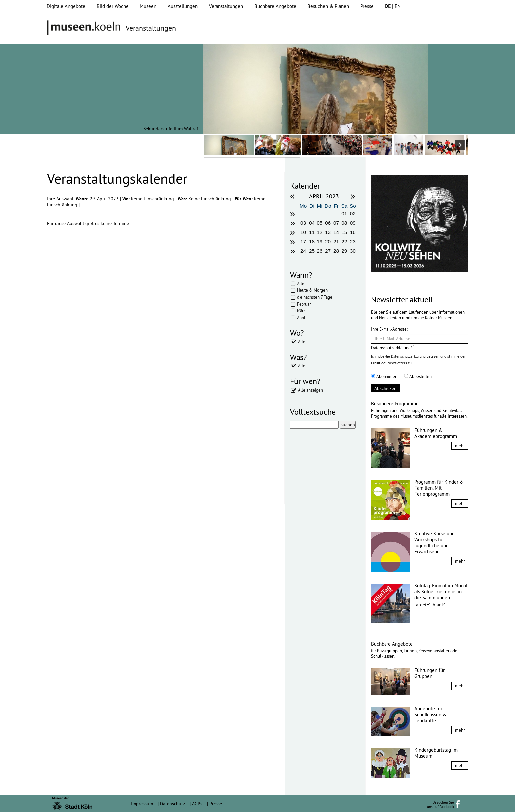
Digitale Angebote (66, 6)
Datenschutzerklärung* (394, 348)
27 (328, 251)
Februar (304, 304)
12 (320, 232)
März (301, 311)
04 (312, 223)
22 (344, 242)
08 (344, 223)
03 (303, 223)
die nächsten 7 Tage (315, 297)
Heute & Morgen (312, 290)
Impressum (142, 804)
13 (328, 232)
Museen (148, 6)
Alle (301, 284)
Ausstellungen (183, 6)
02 (353, 214)
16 (353, 232)
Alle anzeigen (310, 390)
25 (312, 251)
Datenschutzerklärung (408, 356)
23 (353, 242)
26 (320, 251)
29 (344, 251)
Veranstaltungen (226, 6)
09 (353, 223)
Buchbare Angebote (275, 6)
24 (303, 251)
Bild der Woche (113, 6)
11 (312, 232)
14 (336, 232)
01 (344, 214)
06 (328, 223)
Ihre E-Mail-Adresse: (389, 329)
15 (344, 232)
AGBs (197, 804)
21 (336, 242)
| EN (393, 6)
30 (353, 251)
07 (336, 223)
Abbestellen (418, 376)
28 (336, 251)
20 (328, 242)
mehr (460, 446)
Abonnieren (384, 376)
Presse (367, 6)
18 (312, 242)
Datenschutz (172, 804)
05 (320, 223)
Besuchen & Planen (328, 6)
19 (320, 242)
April (301, 318)
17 (303, 242)
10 (303, 232)
